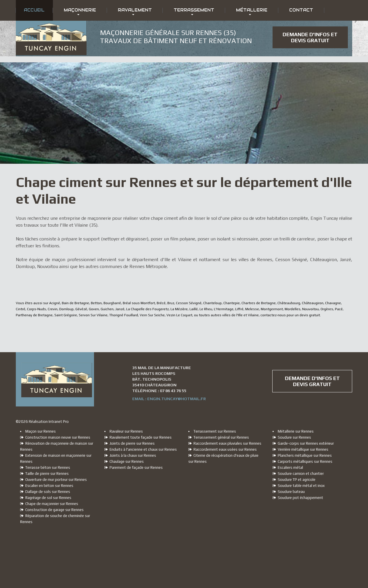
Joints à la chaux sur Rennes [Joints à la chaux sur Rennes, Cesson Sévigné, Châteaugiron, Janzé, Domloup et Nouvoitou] (130, 455)
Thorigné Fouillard (124, 315)
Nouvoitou (310, 309)
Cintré (21, 309)
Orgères (327, 309)
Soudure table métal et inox (299, 486)
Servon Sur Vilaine (93, 315)
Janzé (120, 309)
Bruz (171, 303)
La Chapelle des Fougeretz (147, 309)
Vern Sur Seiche (152, 315)
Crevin (53, 309)
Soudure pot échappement (298, 498)
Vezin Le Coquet (179, 315)
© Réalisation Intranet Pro (42, 422)
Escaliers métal (288, 467)
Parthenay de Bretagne (34, 315)
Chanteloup (212, 303)
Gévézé (81, 309)
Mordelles (293, 309)
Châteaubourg (289, 303)
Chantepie (232, 303)
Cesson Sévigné (189, 303)
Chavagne (333, 303)
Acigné (55, 303)
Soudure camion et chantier (298, 474)
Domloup (66, 309)
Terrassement (194, 10)
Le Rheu (206, 309)
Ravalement (135, 10)
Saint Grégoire (66, 315)
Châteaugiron (313, 303)
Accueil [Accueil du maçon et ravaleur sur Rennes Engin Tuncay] (34, 10)
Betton (96, 303)
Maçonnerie (80, 10)
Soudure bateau (289, 492)
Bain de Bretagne (75, 303)
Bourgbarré (112, 303)
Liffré (239, 309)
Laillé (194, 309)
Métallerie (252, 10)
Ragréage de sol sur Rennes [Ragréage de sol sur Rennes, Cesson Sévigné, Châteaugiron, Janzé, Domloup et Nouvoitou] (46, 498)
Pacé (339, 309)
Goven (94, 309)
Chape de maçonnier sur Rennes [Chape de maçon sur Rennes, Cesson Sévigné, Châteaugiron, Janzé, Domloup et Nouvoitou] (49, 504)
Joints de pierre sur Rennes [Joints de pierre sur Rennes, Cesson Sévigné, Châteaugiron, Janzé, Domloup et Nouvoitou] (130, 443)
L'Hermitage (224, 309)
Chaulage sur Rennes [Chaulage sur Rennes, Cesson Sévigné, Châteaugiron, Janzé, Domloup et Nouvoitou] (124, 461)
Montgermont (272, 309)
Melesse (252, 309)
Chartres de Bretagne (259, 303)
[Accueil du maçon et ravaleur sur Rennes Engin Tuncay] (51, 26)
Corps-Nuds (37, 309)
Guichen (107, 309)
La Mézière (179, 309)
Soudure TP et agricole (294, 480)
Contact (301, 10)
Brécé (161, 303)
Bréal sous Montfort (139, 303)
